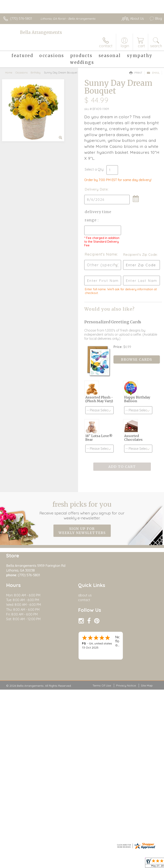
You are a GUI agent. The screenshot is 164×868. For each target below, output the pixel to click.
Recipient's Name (101, 254)
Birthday (36, 72)
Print (136, 73)
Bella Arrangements (41, 32)
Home (9, 72)
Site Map (147, 685)
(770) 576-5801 (21, 18)
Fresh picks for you (82, 510)
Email (153, 73)
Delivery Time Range (98, 216)
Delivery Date (96, 189)
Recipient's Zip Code (140, 255)
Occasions (21, 72)
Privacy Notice (126, 685)
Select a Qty (94, 169)
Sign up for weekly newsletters (82, 531)
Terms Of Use (102, 685)
